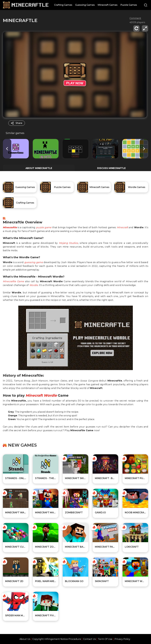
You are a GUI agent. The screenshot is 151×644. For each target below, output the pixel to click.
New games (22, 445)
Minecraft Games (108, 5)
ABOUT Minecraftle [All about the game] (39, 168)
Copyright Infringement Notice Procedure (57, 639)
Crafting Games (63, 5)
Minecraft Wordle (41, 395)
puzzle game (44, 227)
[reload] (136, 28)
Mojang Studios (68, 243)
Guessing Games (85, 5)
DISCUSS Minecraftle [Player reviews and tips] (111, 168)
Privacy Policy (122, 639)
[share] (17, 123)
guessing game (34, 262)
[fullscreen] (145, 28)
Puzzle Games (129, 5)
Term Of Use (105, 639)
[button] (144, 149)
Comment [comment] (135, 18)
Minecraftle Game (14, 281)
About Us (25, 639)
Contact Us (89, 639)
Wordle (34, 285)
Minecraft (123, 227)
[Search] (146, 5)
